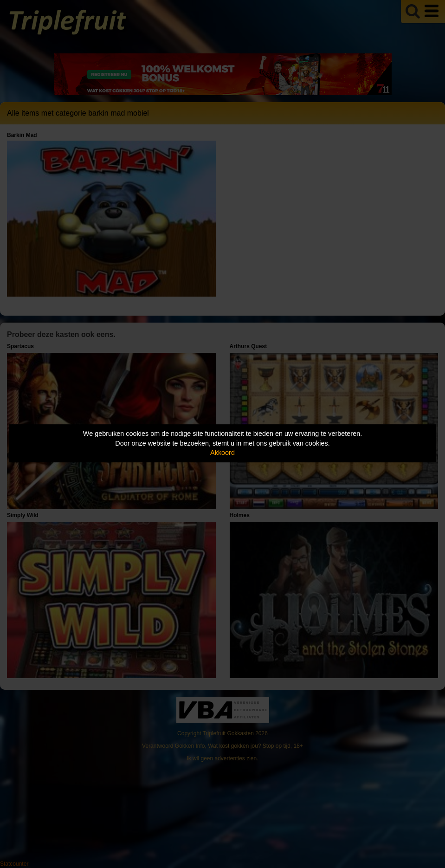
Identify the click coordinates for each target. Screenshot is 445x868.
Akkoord (222, 453)
